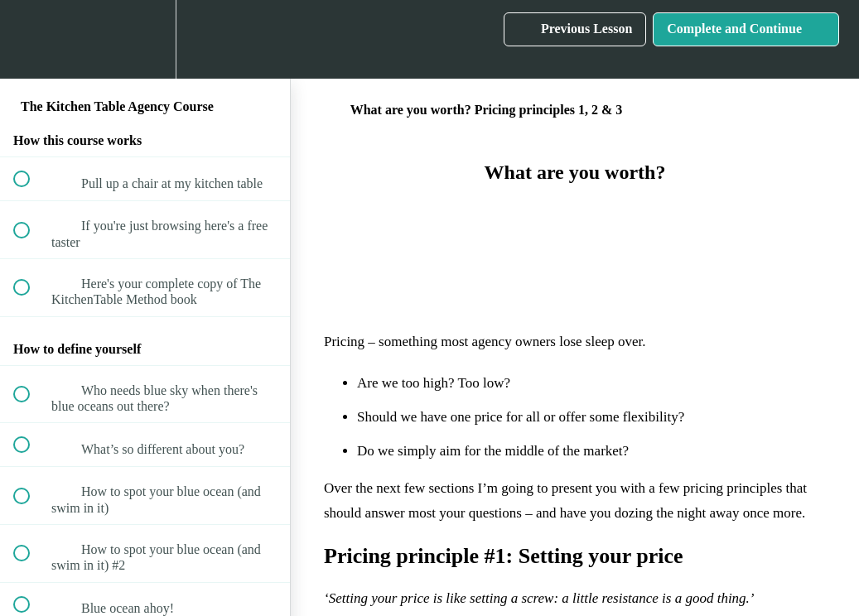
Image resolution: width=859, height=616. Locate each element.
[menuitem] (145, 39)
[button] (31, 39)
